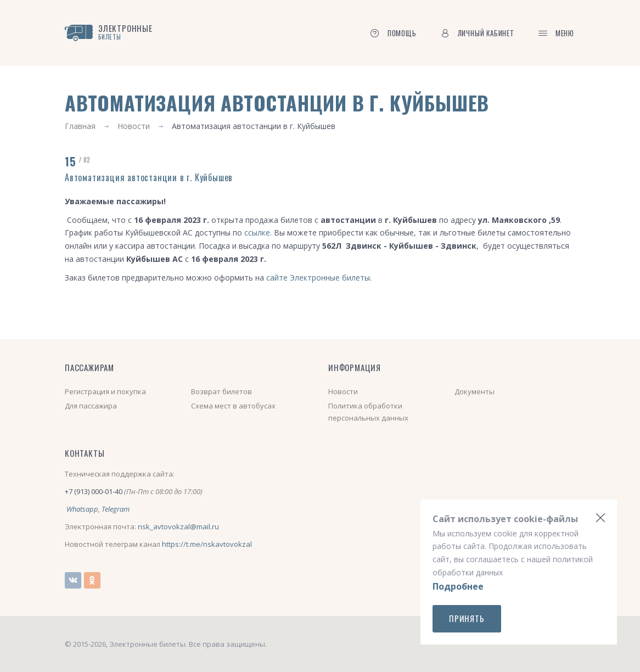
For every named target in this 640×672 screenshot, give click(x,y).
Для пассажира (91, 406)
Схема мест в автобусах (233, 406)
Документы (475, 391)
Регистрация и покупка (105, 391)
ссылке (257, 233)
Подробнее (458, 586)
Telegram (116, 509)
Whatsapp (82, 509)
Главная (80, 126)
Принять (467, 618)
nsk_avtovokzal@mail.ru (178, 527)
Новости (134, 126)
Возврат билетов (221, 391)
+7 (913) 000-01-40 (94, 491)
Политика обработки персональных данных (368, 412)
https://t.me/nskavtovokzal (207, 544)
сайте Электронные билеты (318, 278)
